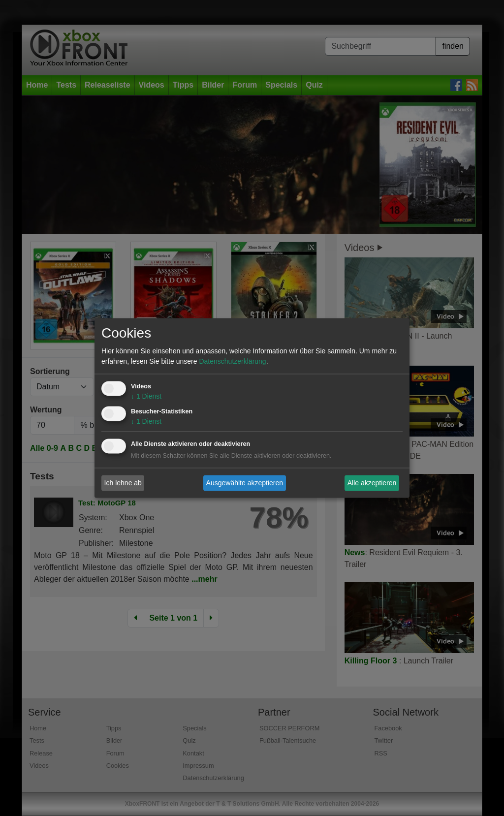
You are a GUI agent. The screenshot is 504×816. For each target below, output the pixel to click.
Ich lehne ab (123, 483)
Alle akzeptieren (372, 483)
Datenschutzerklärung (232, 362)
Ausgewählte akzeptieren (245, 483)
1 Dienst (146, 397)
